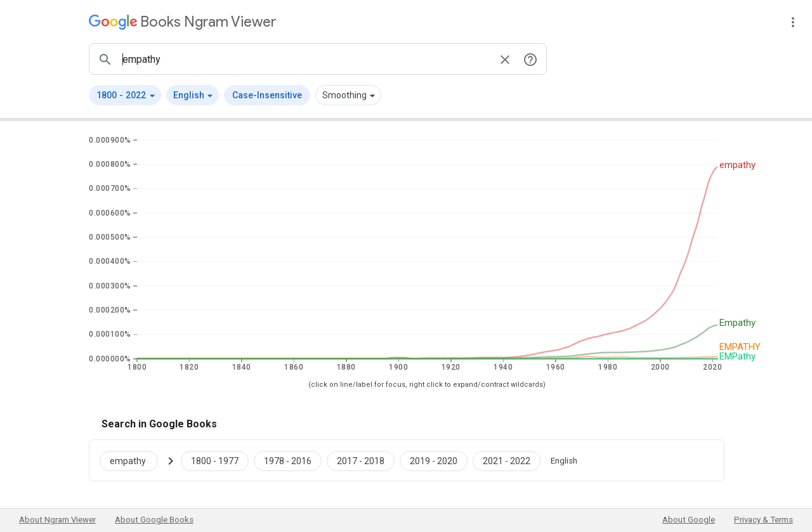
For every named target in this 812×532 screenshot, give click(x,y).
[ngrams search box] (305, 59)
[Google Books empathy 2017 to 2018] (361, 460)
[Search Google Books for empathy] (134, 460)
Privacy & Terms (763, 520)
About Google (689, 520)
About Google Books (154, 520)
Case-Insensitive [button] (267, 95)
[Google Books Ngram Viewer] (182, 22)
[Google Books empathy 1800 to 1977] (215, 460)
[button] (125, 95)
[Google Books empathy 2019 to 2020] (434, 460)
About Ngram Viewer (57, 520)
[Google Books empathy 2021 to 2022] (507, 460)
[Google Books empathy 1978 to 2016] (288, 460)
